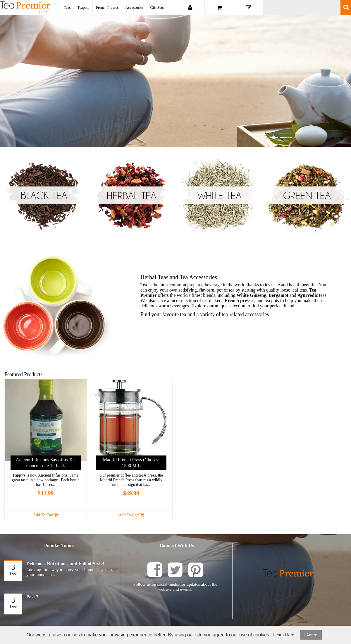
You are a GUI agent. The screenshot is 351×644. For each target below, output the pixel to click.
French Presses (107, 7)
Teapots (83, 7)
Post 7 (32, 597)
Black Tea (44, 195)
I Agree (311, 635)
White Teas (219, 195)
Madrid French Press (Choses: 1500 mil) (131, 463)
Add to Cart (46, 515)
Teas (67, 7)
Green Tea (307, 195)
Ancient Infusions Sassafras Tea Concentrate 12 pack (46, 463)
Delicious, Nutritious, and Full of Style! (65, 564)
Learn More (284, 635)
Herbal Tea (132, 195)
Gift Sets (157, 7)
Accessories (135, 7)
